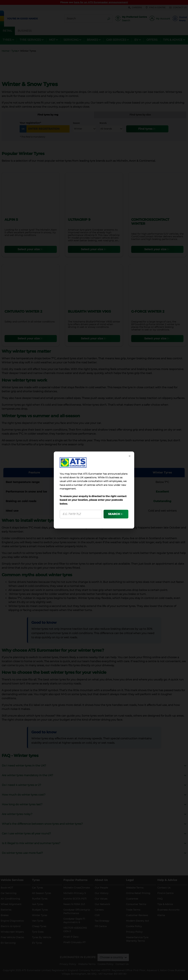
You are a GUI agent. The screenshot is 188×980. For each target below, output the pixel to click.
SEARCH (114, 514)
